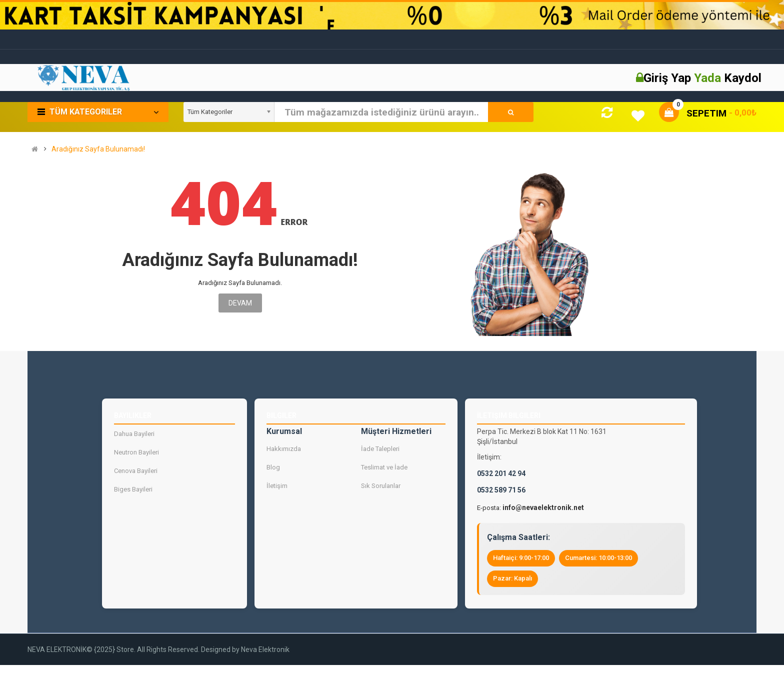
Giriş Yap (669, 78)
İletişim (277, 486)
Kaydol (743, 78)
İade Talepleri (380, 449)
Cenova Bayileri (136, 471)
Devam (240, 303)
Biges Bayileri (133, 489)
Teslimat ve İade (384, 467)
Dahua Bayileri (134, 434)
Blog (273, 467)
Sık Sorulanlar (381, 486)
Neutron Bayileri (136, 452)
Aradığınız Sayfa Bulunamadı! (98, 149)
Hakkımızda (284, 449)
